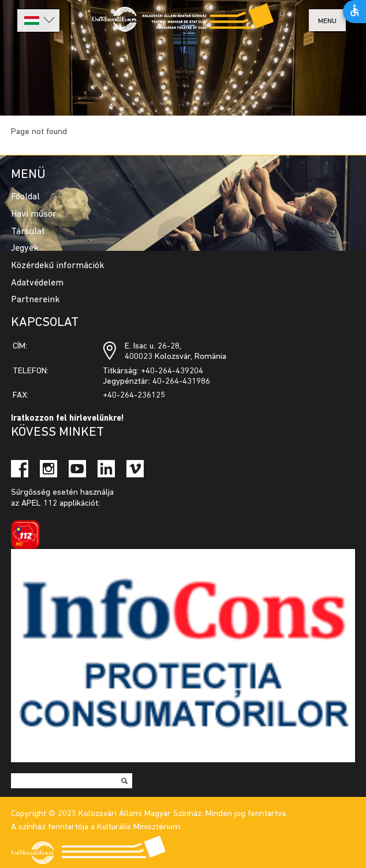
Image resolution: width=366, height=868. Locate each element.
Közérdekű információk (58, 266)
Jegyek (25, 248)
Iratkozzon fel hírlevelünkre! (68, 419)
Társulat (28, 232)
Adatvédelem (37, 283)
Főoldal (25, 197)
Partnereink (36, 300)
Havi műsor (34, 214)
